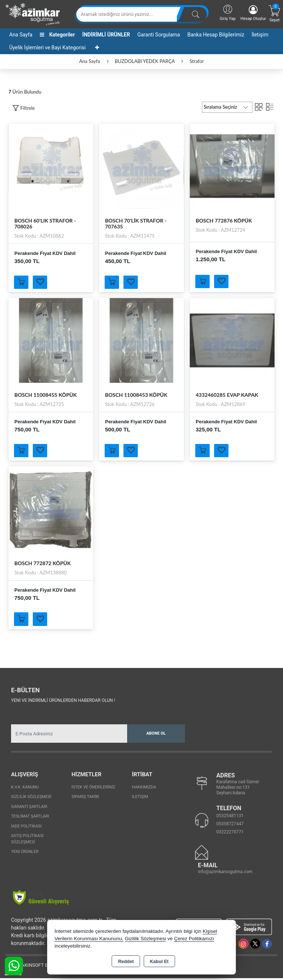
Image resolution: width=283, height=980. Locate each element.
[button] (23, 108)
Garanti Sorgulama (159, 35)
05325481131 (230, 818)
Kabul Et (159, 962)
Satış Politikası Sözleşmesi (27, 841)
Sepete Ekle (22, 283)
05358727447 (230, 826)
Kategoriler (57, 35)
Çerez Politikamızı (194, 939)
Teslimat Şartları (30, 818)
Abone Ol (156, 735)
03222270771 (230, 834)
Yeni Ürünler (25, 853)
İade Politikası (26, 828)
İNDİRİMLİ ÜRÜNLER (106, 35)
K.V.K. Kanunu (25, 789)
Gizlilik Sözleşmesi (31, 799)
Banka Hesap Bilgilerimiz (216, 35)
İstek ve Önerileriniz (93, 789)
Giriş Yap (228, 12)
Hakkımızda (144, 789)
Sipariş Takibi (85, 799)
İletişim (260, 35)
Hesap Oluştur (253, 13)
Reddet (126, 962)
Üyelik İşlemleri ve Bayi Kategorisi (47, 48)
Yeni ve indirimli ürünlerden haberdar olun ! (63, 702)
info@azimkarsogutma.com (225, 874)
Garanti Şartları (29, 808)
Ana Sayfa (21, 35)
